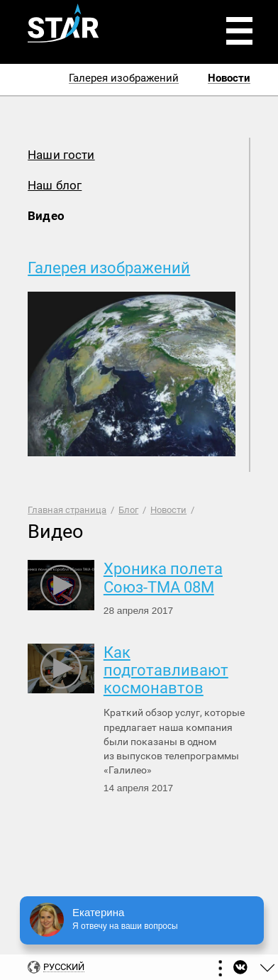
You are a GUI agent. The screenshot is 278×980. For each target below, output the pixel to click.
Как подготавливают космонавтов (166, 671)
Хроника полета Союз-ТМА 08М (163, 578)
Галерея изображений (109, 268)
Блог (128, 510)
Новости (168, 510)
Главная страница (67, 510)
